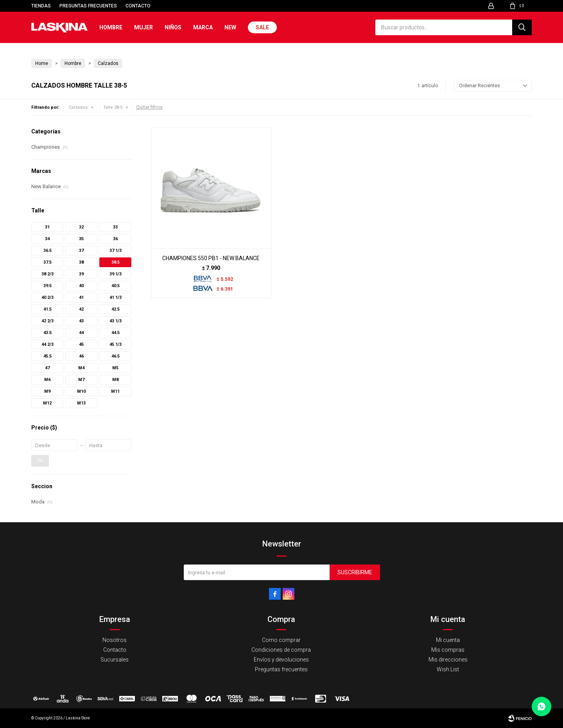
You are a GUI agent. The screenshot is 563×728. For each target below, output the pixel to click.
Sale (262, 27)
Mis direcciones (448, 660)
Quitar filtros (149, 107)
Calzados (78, 107)
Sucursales (115, 660)
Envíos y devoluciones (281, 660)
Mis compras (448, 650)
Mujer (143, 27)
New (230, 27)
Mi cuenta (448, 640)
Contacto (138, 6)
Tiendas (41, 6)
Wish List (448, 669)
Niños (173, 27)
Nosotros (115, 640)
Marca (203, 27)
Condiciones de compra (281, 650)
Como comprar (281, 640)
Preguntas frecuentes (88, 6)
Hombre (111, 27)
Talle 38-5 (113, 107)
